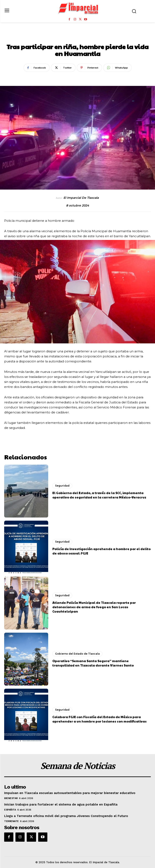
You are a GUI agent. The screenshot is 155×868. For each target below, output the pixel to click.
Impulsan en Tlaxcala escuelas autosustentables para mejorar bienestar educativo (70, 793)
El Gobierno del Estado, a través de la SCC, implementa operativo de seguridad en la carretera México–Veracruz (99, 495)
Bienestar (11, 798)
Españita (10, 810)
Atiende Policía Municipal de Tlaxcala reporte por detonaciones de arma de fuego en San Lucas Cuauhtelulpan (94, 607)
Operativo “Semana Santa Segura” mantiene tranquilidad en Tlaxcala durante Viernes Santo (93, 663)
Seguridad (90, 38)
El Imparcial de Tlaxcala (81, 198)
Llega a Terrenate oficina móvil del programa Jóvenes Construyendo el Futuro (66, 816)
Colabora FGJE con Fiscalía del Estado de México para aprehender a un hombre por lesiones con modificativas (100, 719)
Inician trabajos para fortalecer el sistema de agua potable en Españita (61, 804)
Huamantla (66, 38)
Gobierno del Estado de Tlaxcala (77, 654)
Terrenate (11, 821)
